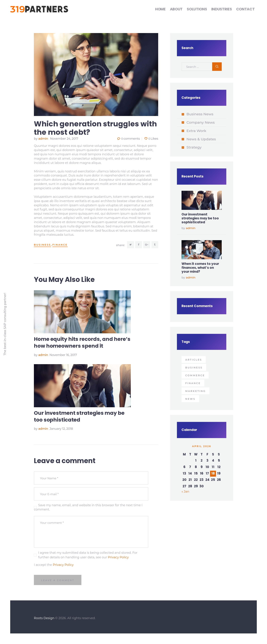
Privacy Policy (118, 557)
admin (41, 139)
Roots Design (44, 618)
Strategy (194, 147)
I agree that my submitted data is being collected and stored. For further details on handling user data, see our (88, 555)
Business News (200, 114)
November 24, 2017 (64, 139)
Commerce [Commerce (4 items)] (195, 375)
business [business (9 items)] (194, 368)
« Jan (185, 492)
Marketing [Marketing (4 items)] (195, 391)
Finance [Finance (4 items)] (193, 383)
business (42, 245)
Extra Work (196, 131)
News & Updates (201, 139)
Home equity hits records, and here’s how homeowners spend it (82, 343)
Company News (201, 122)
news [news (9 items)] (190, 399)
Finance (60, 245)
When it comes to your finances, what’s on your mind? (200, 268)
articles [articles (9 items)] (194, 360)
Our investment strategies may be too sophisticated (79, 417)
